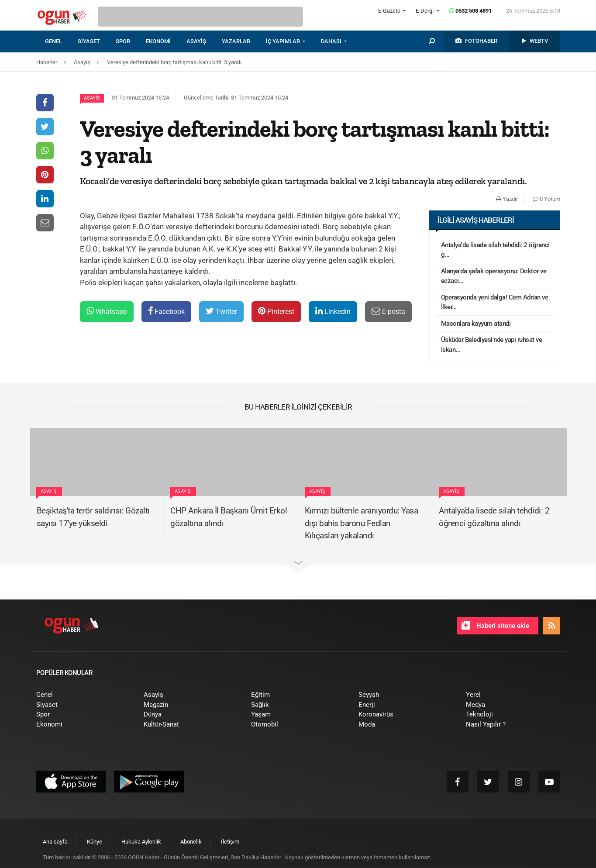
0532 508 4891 (470, 11)
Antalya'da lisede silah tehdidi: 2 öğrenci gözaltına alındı (494, 517)
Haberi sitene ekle (495, 625)
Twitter (221, 311)
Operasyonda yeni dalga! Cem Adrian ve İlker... (495, 302)
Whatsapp (107, 311)
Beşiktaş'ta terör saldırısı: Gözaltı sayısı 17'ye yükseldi (93, 517)
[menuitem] (61, 41)
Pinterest (276, 311)
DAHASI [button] (332, 41)
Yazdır (507, 199)
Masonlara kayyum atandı (476, 324)
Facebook (166, 311)
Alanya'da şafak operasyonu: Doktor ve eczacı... (494, 276)
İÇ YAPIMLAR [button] (284, 41)
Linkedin (333, 311)
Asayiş (92, 98)
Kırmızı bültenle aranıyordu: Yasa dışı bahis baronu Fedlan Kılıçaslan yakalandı (362, 523)
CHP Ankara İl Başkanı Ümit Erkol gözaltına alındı (229, 517)
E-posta (388, 311)
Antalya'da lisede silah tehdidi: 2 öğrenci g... (495, 250)
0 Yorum (546, 199)
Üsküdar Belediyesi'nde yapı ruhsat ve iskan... (492, 345)
